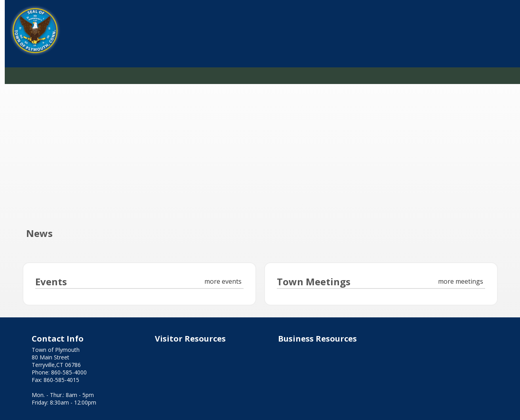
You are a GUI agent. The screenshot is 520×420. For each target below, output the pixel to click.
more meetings (461, 281)
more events (223, 281)
